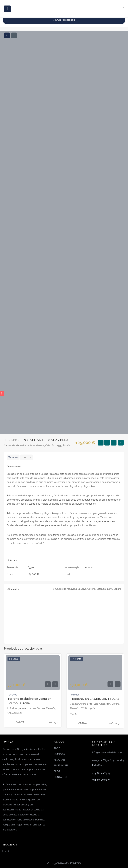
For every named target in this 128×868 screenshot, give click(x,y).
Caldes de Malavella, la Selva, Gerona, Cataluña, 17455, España (37, 446)
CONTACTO (60, 777)
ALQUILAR (59, 760)
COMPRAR (59, 754)
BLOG (57, 771)
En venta (90, 574)
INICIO (57, 748)
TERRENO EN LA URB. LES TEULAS (95, 699)
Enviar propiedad (64, 20)
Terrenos (13, 457)
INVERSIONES (61, 766)
